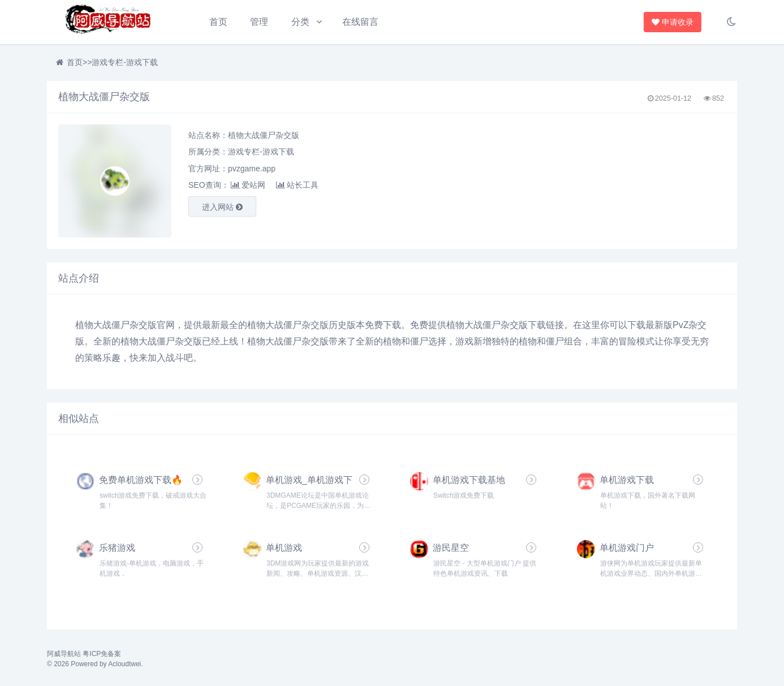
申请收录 (670, 22)
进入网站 (222, 207)
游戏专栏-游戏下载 (125, 62)
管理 (259, 22)
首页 (218, 22)
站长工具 (297, 185)
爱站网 (248, 185)
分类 (300, 22)
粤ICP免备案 (102, 654)
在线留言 (360, 22)
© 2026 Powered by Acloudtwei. (95, 664)
